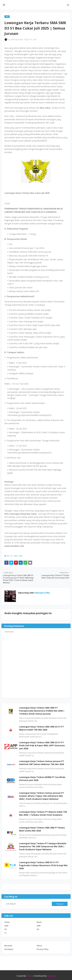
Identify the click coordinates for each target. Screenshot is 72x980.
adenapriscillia (17, 39)
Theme (30, 976)
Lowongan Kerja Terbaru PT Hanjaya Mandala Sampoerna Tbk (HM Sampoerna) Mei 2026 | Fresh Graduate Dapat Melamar (43, 846)
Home (7, 922)
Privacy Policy (43, 949)
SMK (21, 556)
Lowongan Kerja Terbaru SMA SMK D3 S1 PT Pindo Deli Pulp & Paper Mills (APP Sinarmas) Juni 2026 (42, 745)
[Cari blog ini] (28, 904)
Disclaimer (9, 949)
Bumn (39, 922)
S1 (11, 556)
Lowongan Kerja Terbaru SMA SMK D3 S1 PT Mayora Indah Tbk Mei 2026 (41, 728)
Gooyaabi (51, 976)
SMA (16, 556)
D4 (38, 929)
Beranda (8, 946)
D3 (8, 556)
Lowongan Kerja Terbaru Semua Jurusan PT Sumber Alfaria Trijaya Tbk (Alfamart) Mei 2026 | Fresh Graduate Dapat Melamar (42, 796)
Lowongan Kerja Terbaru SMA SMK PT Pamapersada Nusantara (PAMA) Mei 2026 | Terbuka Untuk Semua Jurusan (42, 711)
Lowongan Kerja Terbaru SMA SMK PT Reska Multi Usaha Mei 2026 (42, 829)
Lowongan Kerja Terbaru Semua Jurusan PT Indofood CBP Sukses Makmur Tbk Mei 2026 (42, 763)
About (39, 946)
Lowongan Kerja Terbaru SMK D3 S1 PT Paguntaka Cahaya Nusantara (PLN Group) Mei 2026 (43, 865)
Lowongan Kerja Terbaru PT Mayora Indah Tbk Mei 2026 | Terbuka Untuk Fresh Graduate (43, 813)
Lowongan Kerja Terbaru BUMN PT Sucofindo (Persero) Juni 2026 (42, 779)
